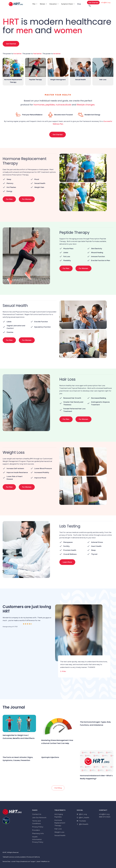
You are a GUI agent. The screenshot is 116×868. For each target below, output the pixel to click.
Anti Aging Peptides (59, 816)
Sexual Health (60, 835)
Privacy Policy (38, 827)
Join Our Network (39, 818)
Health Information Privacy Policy (38, 839)
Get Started (93, 3)
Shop (79, 4)
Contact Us (37, 814)
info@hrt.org (106, 3)
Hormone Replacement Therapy (60, 823)
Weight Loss (59, 832)
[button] (35, 4)
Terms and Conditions (37, 822)
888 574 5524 (105, 817)
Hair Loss (58, 829)
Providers (36, 830)
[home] (16, 4)
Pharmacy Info (38, 833)
